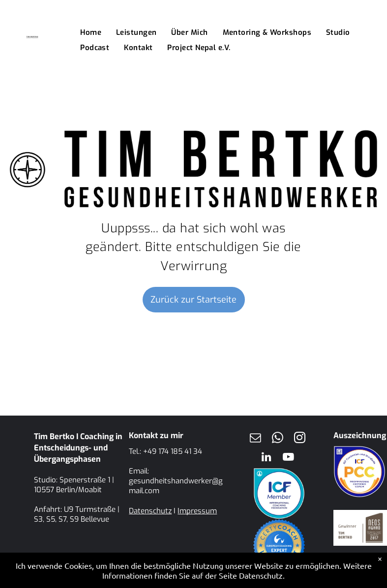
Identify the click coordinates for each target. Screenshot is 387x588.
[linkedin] (267, 458)
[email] (255, 439)
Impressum (197, 511)
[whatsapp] (277, 439)
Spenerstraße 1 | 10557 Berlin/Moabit (74, 485)
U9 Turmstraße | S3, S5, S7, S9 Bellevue (77, 514)
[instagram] (299, 439)
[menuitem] (91, 33)
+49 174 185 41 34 (173, 451)
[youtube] (289, 458)
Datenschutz (150, 511)
